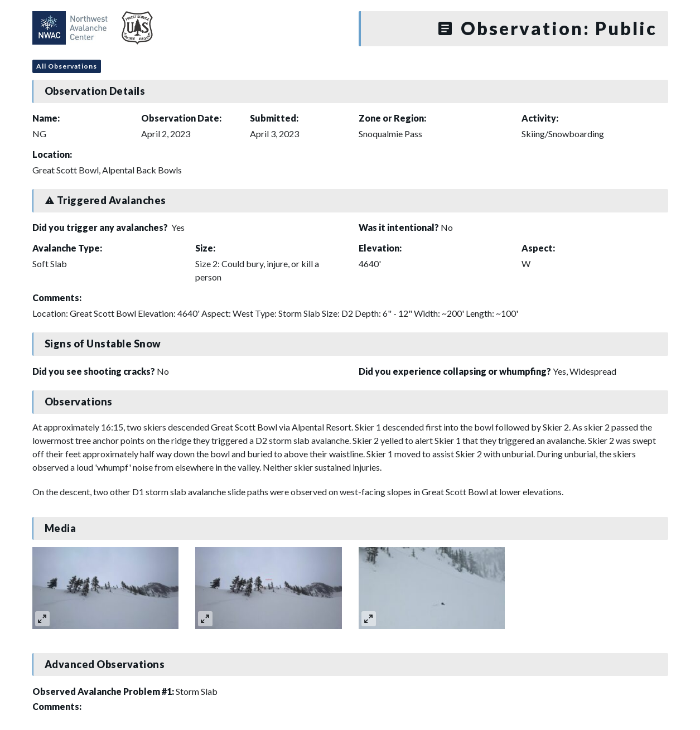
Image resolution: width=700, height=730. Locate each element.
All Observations (67, 66)
